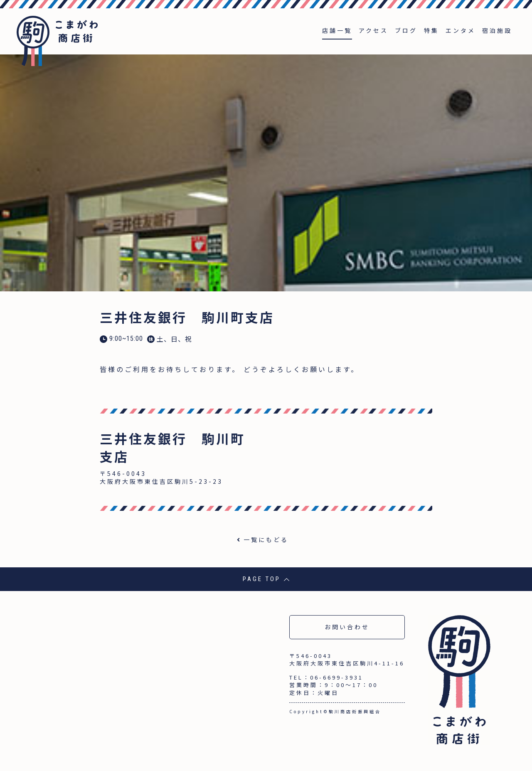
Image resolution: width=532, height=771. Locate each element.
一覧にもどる (266, 539)
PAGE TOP (266, 579)
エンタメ (461, 30)
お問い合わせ (347, 627)
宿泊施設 (497, 30)
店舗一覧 (337, 30)
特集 (431, 30)
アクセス (373, 30)
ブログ (406, 30)
